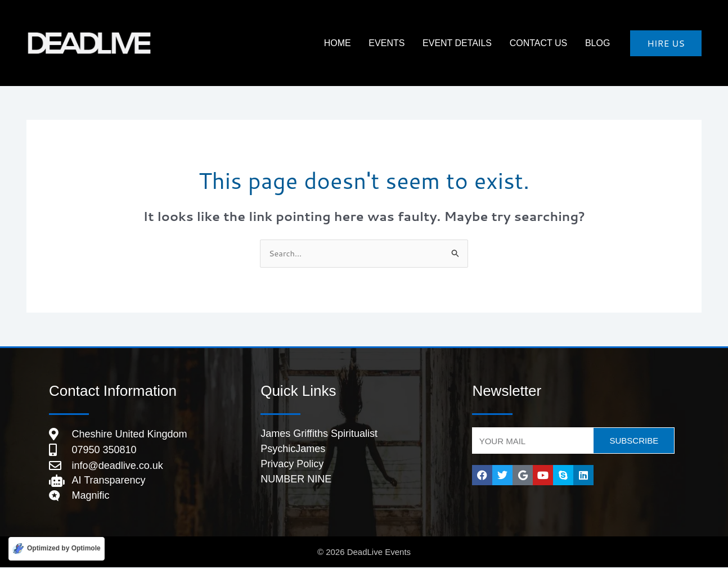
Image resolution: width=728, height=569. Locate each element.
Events (410, 43)
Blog (601, 43)
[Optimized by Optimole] (57, 548)
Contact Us (548, 43)
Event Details (473, 43)
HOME (367, 43)
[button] (666, 43)
